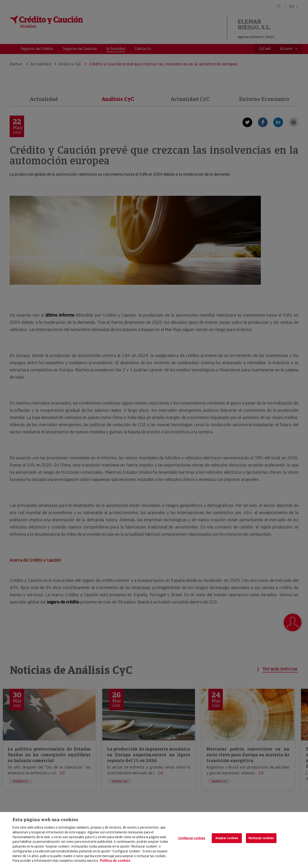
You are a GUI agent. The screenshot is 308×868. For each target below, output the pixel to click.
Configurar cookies (192, 838)
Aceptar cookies (227, 838)
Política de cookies (115, 861)
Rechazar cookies (261, 838)
